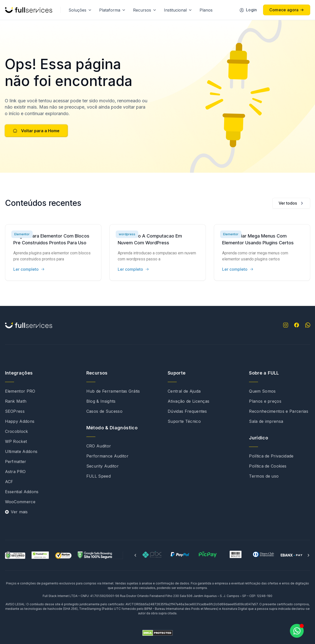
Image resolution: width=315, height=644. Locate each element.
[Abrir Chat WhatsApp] (297, 631)
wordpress (127, 234)
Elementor (22, 234)
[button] (135, 555)
